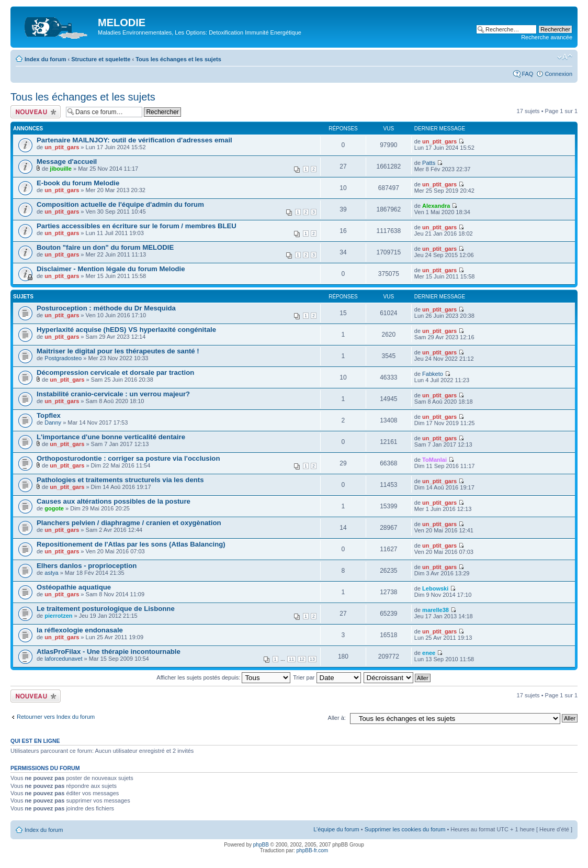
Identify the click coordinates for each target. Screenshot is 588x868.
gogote (54, 508)
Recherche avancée (547, 37)
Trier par (327, 677)
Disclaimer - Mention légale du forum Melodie (111, 269)
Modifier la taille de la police (565, 57)
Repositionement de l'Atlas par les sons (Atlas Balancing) (131, 544)
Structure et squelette (101, 59)
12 (302, 659)
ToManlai (434, 460)
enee (429, 653)
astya (51, 573)
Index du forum (45, 59)
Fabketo (433, 374)
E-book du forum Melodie (78, 183)
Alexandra (436, 206)
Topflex (49, 415)
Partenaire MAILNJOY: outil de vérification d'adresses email (134, 140)
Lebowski (435, 588)
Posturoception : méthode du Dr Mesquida (106, 308)
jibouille (61, 169)
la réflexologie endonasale (80, 630)
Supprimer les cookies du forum (405, 829)
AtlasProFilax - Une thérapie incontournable (109, 652)
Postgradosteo (63, 358)
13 (312, 659)
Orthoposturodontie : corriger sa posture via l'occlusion (128, 458)
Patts (429, 163)
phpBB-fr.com (313, 850)
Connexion (558, 74)
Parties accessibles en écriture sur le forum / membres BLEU (137, 226)
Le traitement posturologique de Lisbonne (106, 609)
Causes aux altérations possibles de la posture (114, 501)
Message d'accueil (67, 162)
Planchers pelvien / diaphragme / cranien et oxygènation (129, 523)
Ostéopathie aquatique (74, 587)
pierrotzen (58, 616)
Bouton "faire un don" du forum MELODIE (105, 247)
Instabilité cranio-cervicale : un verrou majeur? (113, 394)
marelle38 (436, 610)
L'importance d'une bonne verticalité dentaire (111, 437)
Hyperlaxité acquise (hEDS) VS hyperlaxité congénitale (126, 330)
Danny (53, 422)
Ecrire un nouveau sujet (36, 112)
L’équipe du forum (336, 829)
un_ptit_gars (62, 147)
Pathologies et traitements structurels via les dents (120, 480)
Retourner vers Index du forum (56, 717)
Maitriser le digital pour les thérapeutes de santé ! (118, 351)
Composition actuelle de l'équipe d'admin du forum (120, 204)
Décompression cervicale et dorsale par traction (115, 372)
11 (291, 659)
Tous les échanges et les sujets (178, 59)
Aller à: (337, 718)
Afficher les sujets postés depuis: (223, 677)
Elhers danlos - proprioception (87, 566)
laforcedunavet (63, 659)
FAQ (527, 74)
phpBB (261, 845)
